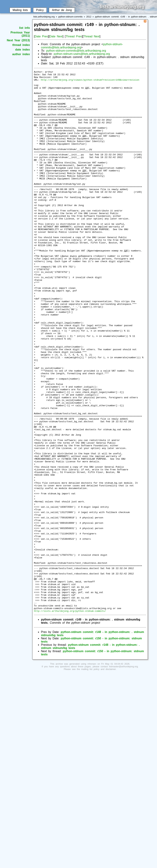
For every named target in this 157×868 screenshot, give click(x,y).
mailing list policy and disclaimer (99, 778)
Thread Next (91, 36)
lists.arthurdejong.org (44, 17)
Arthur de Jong (62, 10)
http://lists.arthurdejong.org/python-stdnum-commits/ (70, 719)
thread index (21, 45)
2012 (89, 17)
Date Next (56, 36)
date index (23, 50)
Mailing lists (20, 10)
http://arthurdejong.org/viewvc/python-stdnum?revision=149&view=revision (90, 82)
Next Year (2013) (18, 40)
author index (21, 54)
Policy (40, 10)
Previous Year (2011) (20, 34)
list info (25, 28)
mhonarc (92, 772)
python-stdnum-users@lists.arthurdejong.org (82, 54)
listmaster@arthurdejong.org (124, 775)
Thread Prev (74, 36)
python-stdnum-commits (70, 17)
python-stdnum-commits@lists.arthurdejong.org (76, 51)
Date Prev (41, 36)
